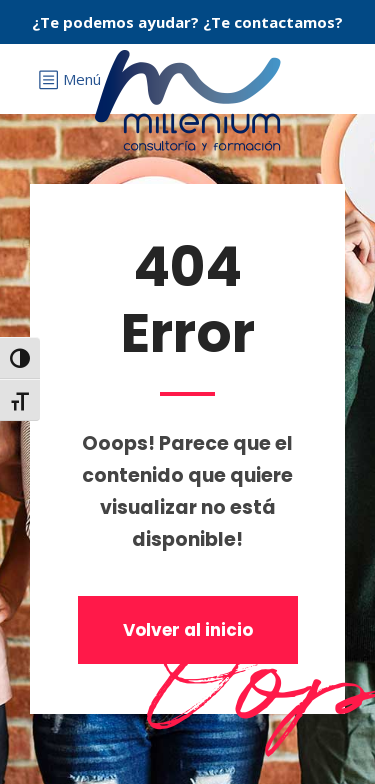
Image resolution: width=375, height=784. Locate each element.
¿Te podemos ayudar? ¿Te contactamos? (187, 22)
